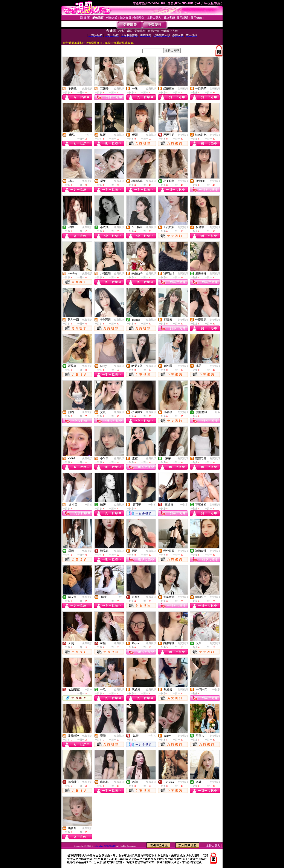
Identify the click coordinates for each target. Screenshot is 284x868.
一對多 (216, 412)
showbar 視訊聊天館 (106, 846)
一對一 (89, 135)
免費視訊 (87, 89)
